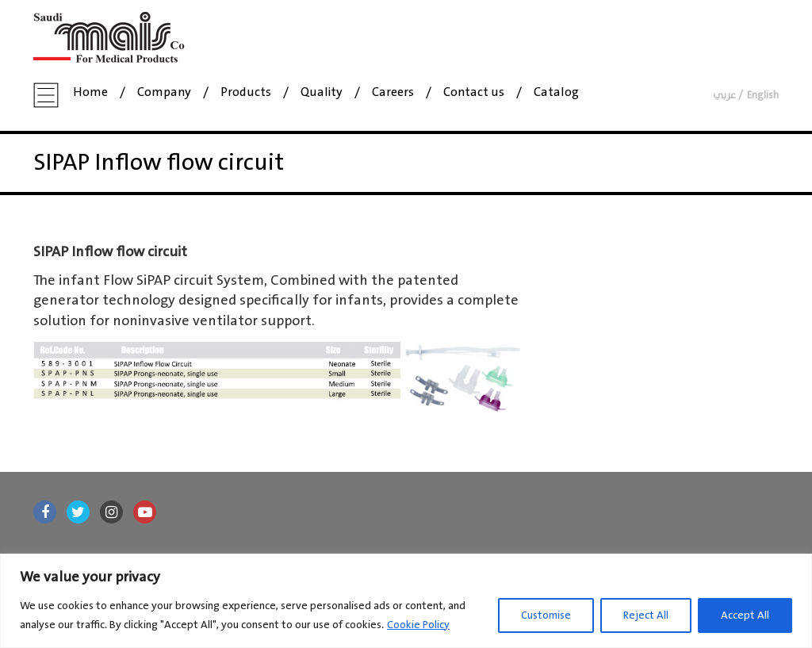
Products (246, 93)
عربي (724, 96)
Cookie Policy (418, 625)
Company (164, 93)
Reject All (646, 615)
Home (90, 93)
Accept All (745, 615)
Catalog (556, 93)
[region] (406, 601)
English (763, 96)
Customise (546, 615)
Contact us (474, 93)
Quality (322, 93)
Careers (393, 93)
